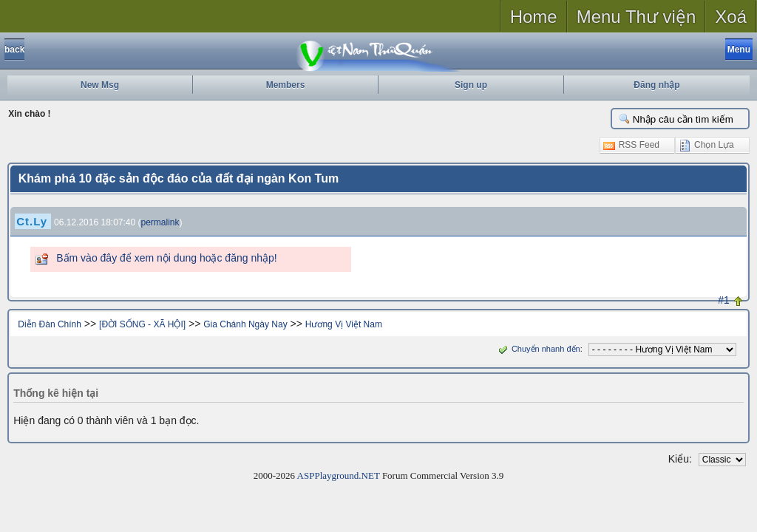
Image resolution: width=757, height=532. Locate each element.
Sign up (471, 85)
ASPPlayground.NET (339, 475)
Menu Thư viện (637, 17)
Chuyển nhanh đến (538, 349)
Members (286, 85)
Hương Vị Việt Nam (344, 324)
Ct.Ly (32, 221)
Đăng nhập (656, 85)
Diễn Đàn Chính (50, 324)
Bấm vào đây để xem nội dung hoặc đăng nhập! (166, 258)
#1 (724, 300)
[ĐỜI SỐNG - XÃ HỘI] (142, 324)
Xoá (731, 17)
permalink (160, 222)
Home (534, 17)
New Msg (100, 85)
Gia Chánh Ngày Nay (245, 324)
